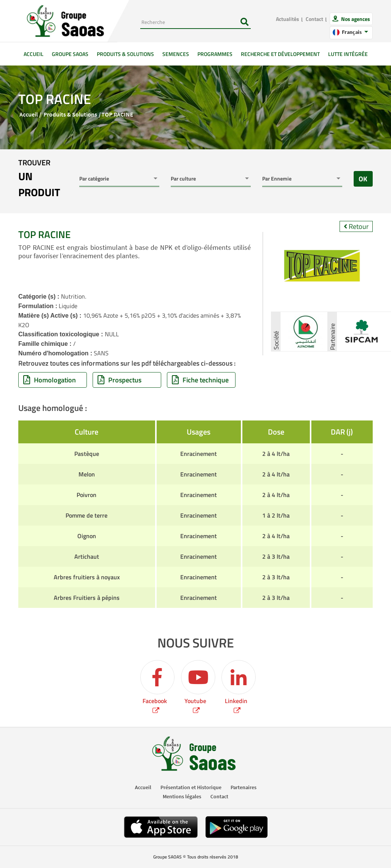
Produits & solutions (125, 54)
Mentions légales (182, 796)
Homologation (50, 380)
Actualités (288, 19)
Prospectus (119, 380)
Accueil (36, 54)
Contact (314, 19)
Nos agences (355, 19)
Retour (356, 226)
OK (363, 179)
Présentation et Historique (191, 787)
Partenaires (244, 787)
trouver (43, 179)
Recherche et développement (280, 54)
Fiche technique (200, 380)
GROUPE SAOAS (70, 54)
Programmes (215, 54)
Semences (176, 54)
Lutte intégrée (348, 54)
